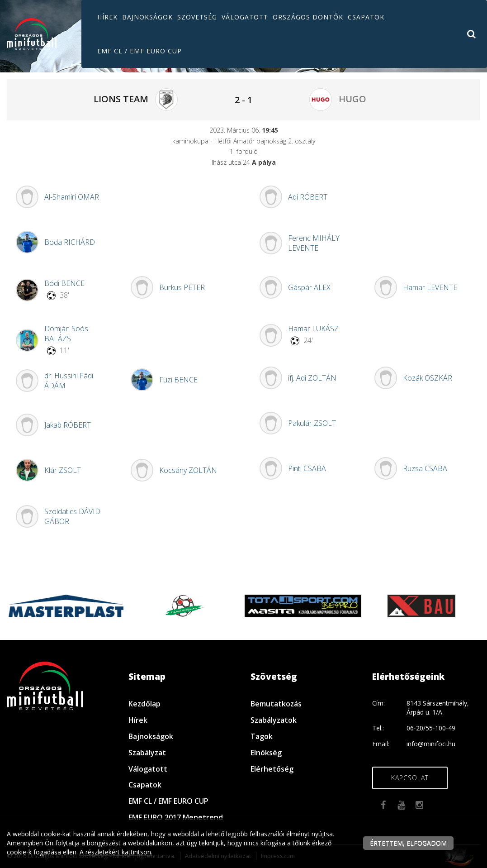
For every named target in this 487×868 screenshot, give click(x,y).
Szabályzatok (274, 720)
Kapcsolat (410, 778)
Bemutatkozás (276, 704)
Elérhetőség (272, 769)
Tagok (262, 736)
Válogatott (245, 17)
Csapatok (366, 17)
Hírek (107, 17)
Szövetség (197, 17)
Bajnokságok (147, 17)
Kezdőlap (144, 704)
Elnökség (266, 753)
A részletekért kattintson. (116, 852)
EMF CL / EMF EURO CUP (139, 51)
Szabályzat (147, 753)
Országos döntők (308, 17)
